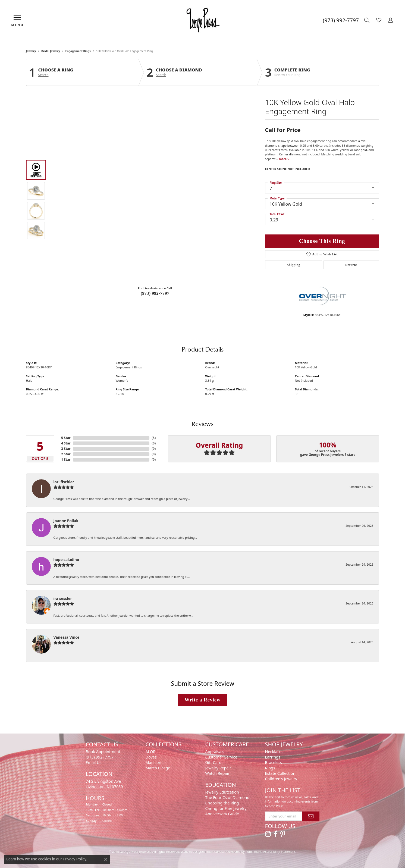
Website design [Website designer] (191, 852)
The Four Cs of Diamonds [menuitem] (228, 798)
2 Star (66, 454)
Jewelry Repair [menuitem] (218, 768)
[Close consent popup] (106, 859)
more (284, 159)
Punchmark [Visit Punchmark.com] (254, 852)
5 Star (66, 438)
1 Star (66, 460)
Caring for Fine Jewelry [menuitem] (226, 808)
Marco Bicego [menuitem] (158, 768)
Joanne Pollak (66, 521)
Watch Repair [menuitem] (218, 773)
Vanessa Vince (67, 637)
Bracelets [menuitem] (274, 762)
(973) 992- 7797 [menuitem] (100, 757)
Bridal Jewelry (51, 51)
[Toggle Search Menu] (368, 20)
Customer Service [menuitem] (221, 757)
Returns (351, 265)
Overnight (212, 367)
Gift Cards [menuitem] (214, 762)
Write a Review (202, 700)
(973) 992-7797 (155, 293)
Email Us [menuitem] (94, 762)
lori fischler (64, 482)
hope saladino (66, 560)
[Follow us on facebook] (276, 834)
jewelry (31, 51)
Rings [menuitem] (270, 768)
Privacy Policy (74, 859)
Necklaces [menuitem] (274, 752)
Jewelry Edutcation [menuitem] (222, 792)
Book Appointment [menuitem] (103, 752)
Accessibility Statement (279, 852)
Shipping (293, 265)
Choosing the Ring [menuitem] (222, 803)
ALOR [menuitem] (151, 752)
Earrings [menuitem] (273, 757)
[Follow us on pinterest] (283, 834)
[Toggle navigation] (17, 20)
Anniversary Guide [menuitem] (222, 814)
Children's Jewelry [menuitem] (281, 779)
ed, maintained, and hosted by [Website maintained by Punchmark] (224, 852)
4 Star (66, 443)
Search (43, 75)
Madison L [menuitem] (155, 762)
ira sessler (63, 598)
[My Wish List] (379, 20)
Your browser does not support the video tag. (155, 139)
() (154, 438)
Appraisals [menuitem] (215, 752)
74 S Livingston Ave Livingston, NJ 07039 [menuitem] (104, 784)
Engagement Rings (78, 51)
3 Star (66, 449)
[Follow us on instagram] (268, 834)
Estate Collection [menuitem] (280, 773)
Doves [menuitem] (151, 757)
